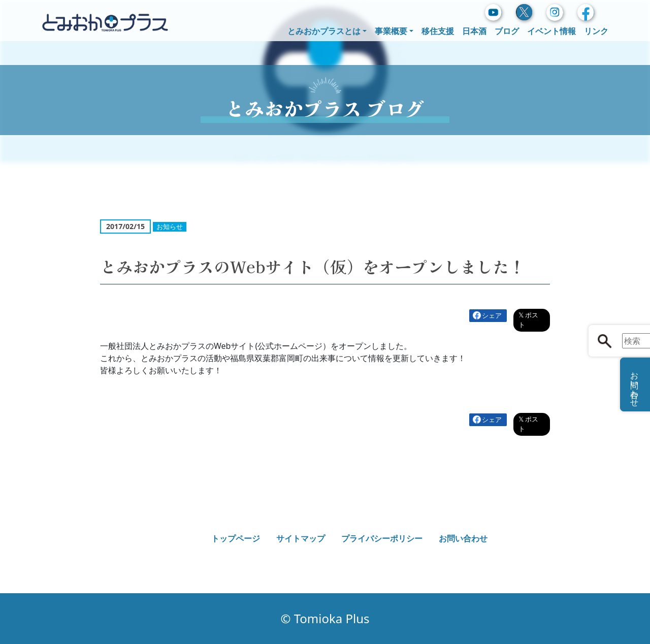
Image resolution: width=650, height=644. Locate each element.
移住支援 (438, 31)
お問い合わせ (463, 538)
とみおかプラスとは (324, 31)
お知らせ (170, 227)
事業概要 (391, 31)
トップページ (236, 538)
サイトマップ (301, 538)
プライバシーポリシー (382, 538)
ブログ (507, 31)
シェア (492, 315)
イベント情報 (551, 31)
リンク (596, 31)
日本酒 (474, 31)
